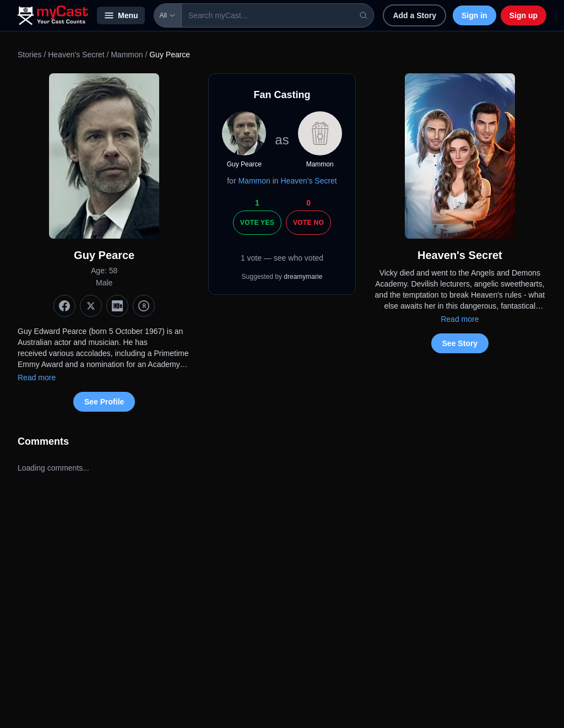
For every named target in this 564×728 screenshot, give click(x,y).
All (168, 15)
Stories (30, 55)
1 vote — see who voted (282, 258)
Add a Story (414, 15)
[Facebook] (64, 306)
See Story (460, 343)
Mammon (127, 55)
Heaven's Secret (76, 55)
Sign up (524, 15)
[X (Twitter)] (91, 306)
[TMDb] (144, 306)
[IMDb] (117, 306)
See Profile (104, 402)
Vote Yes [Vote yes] (257, 223)
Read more (37, 378)
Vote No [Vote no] (308, 223)
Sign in (474, 15)
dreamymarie (303, 277)
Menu (121, 15)
